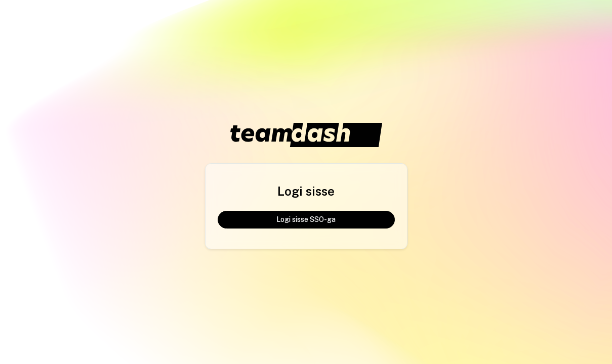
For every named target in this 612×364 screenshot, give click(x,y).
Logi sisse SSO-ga (306, 219)
